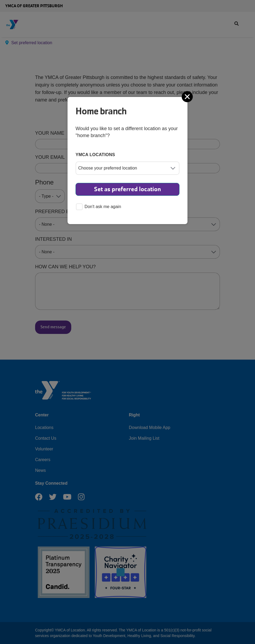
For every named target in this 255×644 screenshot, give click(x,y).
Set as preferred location (127, 189)
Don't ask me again (99, 207)
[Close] (188, 97)
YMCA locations (95, 155)
